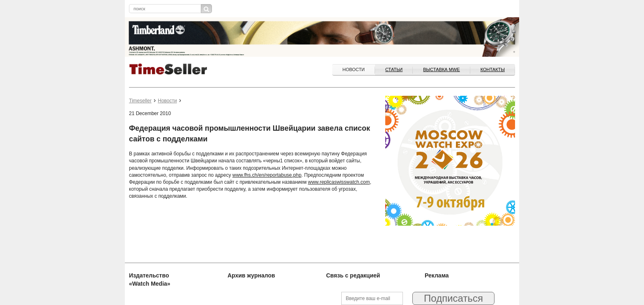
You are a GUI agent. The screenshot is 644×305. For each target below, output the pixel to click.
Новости (354, 69)
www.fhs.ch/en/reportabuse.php (267, 175)
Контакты (493, 69)
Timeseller (140, 101)
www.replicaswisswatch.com (339, 182)
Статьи (394, 69)
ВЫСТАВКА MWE (441, 69)
